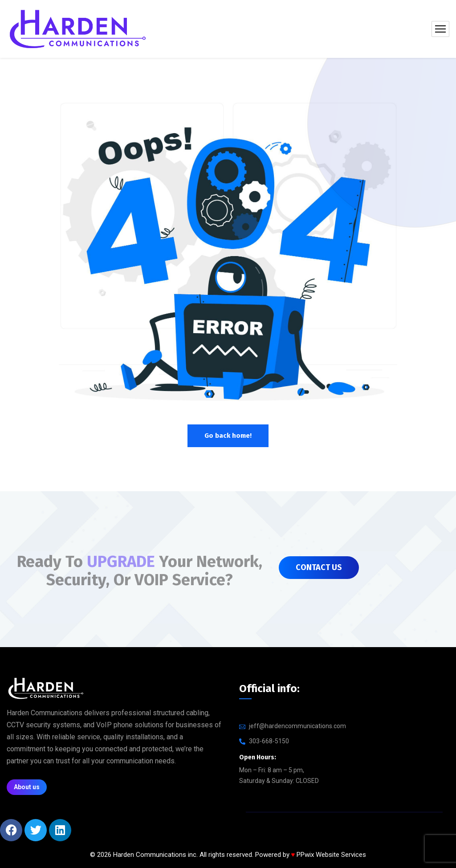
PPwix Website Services (331, 855)
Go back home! (228, 436)
